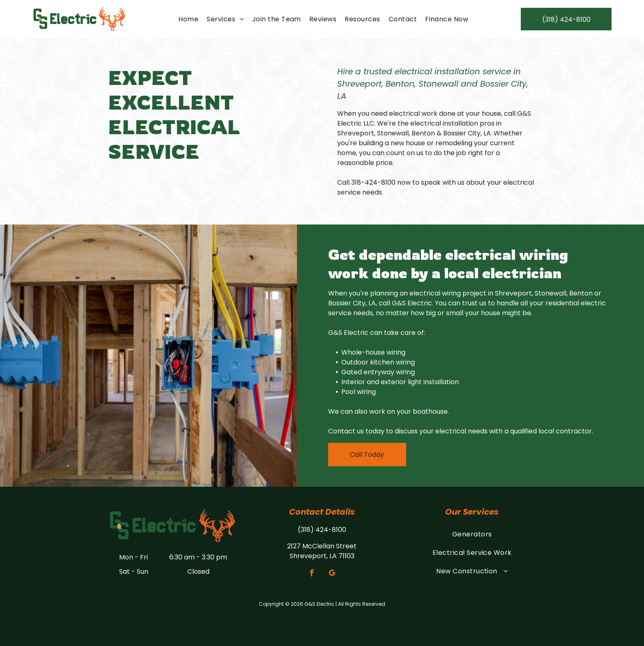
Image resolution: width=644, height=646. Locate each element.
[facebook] (312, 574)
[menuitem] (188, 19)
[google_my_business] (332, 574)
